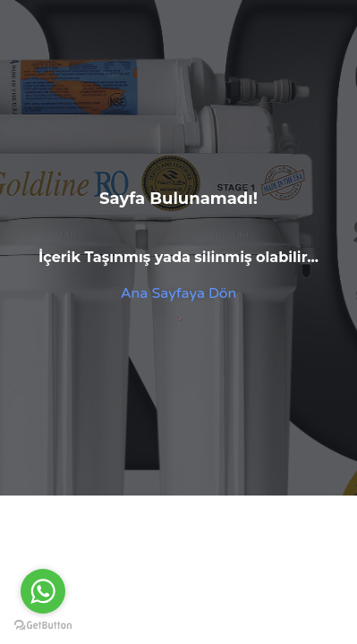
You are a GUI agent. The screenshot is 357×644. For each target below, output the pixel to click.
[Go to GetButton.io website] (43, 626)
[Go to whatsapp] (43, 591)
